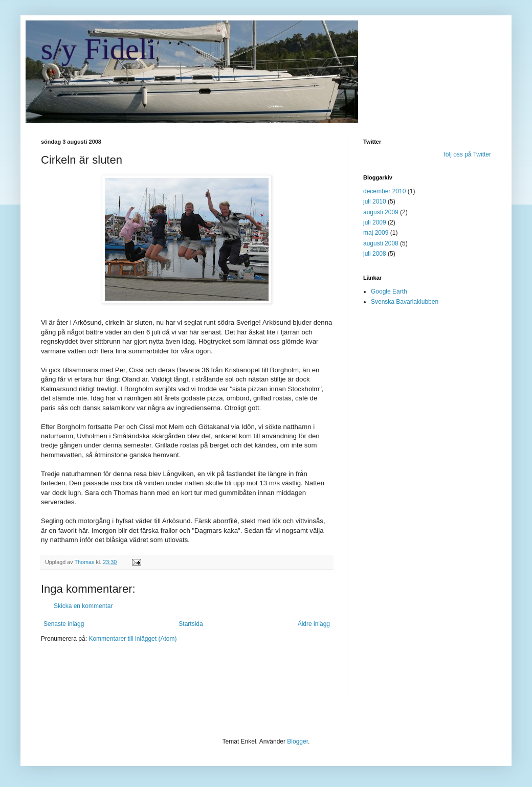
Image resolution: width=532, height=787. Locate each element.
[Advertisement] (161, 673)
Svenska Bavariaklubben (405, 302)
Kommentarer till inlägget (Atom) (132, 639)
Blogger (297, 741)
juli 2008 (375, 254)
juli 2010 (375, 201)
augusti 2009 (381, 212)
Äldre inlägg (314, 624)
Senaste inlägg (64, 624)
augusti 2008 (381, 243)
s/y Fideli (98, 49)
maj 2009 (376, 233)
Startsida (191, 624)
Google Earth (389, 291)
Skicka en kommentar (83, 606)
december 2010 (384, 191)
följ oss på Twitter (468, 154)
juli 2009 (375, 222)
